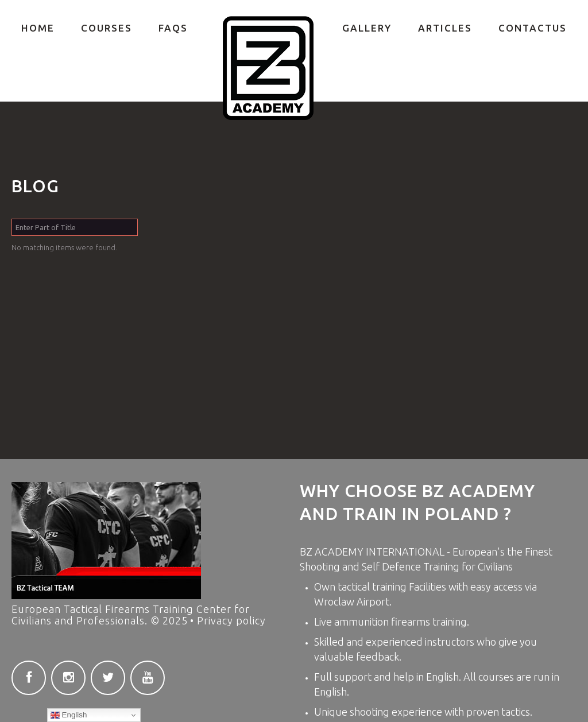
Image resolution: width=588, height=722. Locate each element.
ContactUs (533, 28)
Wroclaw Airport (352, 601)
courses (496, 677)
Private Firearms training (268, 68)
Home (38, 28)
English (69, 715)
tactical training (373, 587)
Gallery (367, 28)
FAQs (173, 28)
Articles (445, 28)
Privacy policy (231, 620)
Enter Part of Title (12, 219)
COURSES (107, 28)
